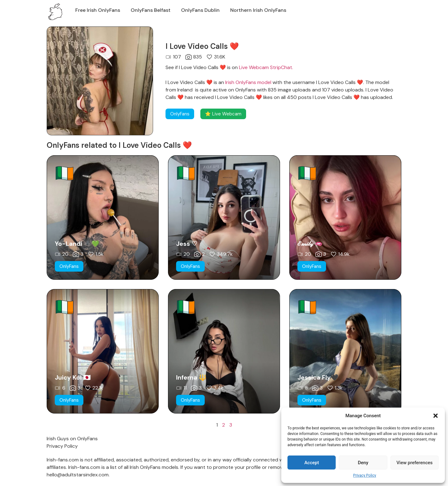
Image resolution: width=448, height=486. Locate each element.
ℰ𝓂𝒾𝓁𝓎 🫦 (310, 244)
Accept (312, 463)
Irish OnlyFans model (248, 82)
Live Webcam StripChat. (266, 67)
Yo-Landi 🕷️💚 (77, 244)
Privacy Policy (365, 475)
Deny (363, 463)
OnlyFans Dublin (200, 10)
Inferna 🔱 (191, 377)
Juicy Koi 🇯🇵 (73, 377)
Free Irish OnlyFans (98, 10)
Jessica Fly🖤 (318, 377)
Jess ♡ (187, 244)
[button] (436, 416)
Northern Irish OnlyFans (258, 10)
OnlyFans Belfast (151, 10)
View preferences (414, 463)
